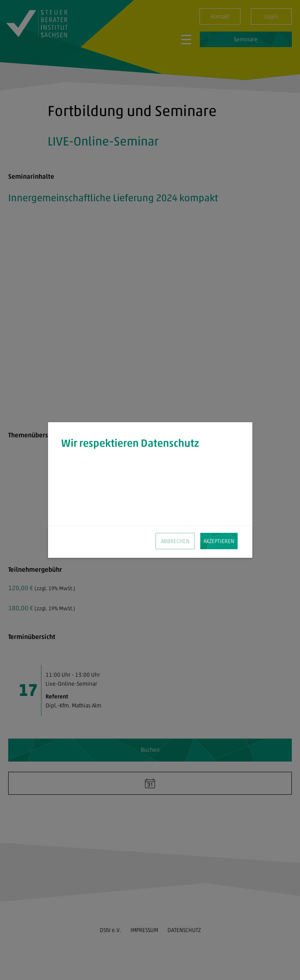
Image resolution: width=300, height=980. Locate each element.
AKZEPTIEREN (219, 541)
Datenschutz (148, 508)
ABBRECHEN (175, 541)
